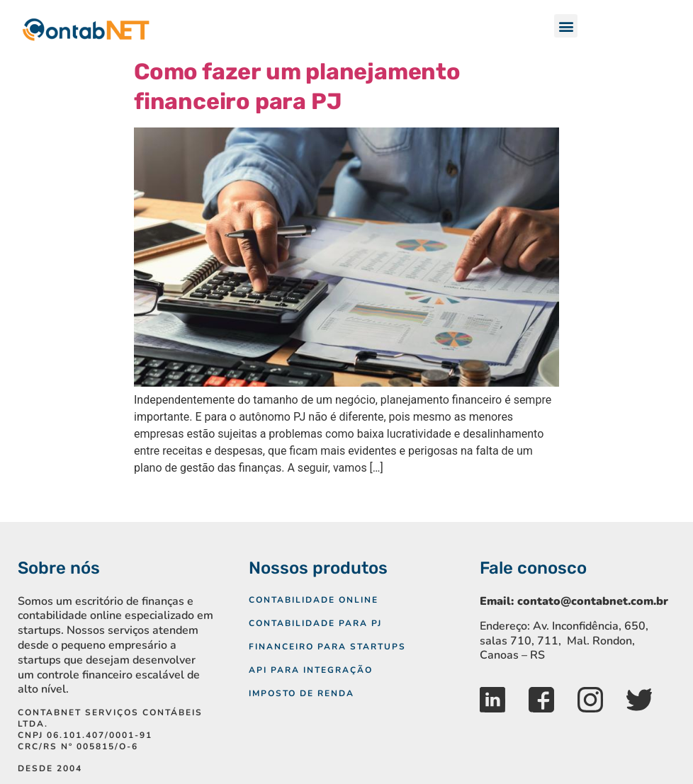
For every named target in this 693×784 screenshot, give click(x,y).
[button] (566, 26)
